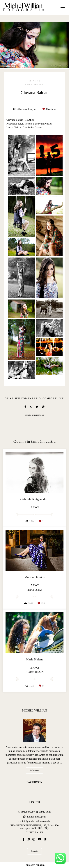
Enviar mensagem (36, 817)
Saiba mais (34, 770)
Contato (34, 851)
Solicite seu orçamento (34, 415)
